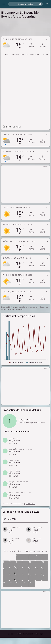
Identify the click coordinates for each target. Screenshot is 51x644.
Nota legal (39, 634)
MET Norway (13, 307)
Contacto (11, 634)
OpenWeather (30, 504)
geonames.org (18, 309)
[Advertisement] (25, 27)
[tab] (25, 44)
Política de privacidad (25, 634)
